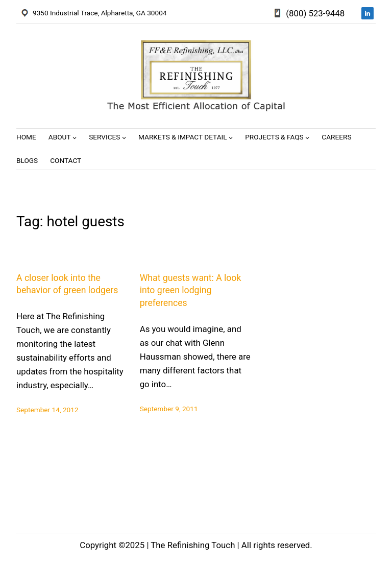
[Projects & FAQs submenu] (307, 137)
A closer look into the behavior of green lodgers (67, 284)
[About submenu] (75, 137)
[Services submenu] (124, 137)
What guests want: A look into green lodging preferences (191, 290)
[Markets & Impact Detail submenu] (231, 137)
